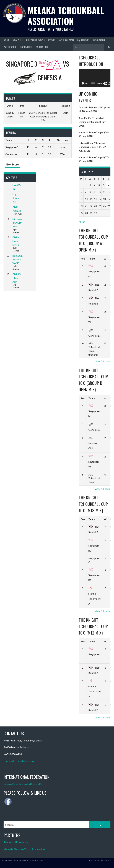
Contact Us (42, 47)
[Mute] (104, 83)
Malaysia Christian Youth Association (24, 849)
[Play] (83, 83)
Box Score (12, 164)
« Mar (82, 222)
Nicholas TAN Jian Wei (17, 223)
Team (92, 259)
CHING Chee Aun (17, 278)
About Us (18, 40)
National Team (66, 40)
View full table (103, 361)
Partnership (10, 47)
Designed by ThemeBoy (100, 860)
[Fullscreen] (108, 83)
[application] (95, 78)
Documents (26, 47)
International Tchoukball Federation (24, 784)
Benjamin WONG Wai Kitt (18, 259)
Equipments (83, 40)
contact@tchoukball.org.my (19, 761)
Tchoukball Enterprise (16, 842)
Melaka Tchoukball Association (66, 16)
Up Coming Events (35, 40)
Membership (99, 40)
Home (6, 40)
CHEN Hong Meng (16, 241)
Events (52, 40)
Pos (83, 259)
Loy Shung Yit (16, 198)
